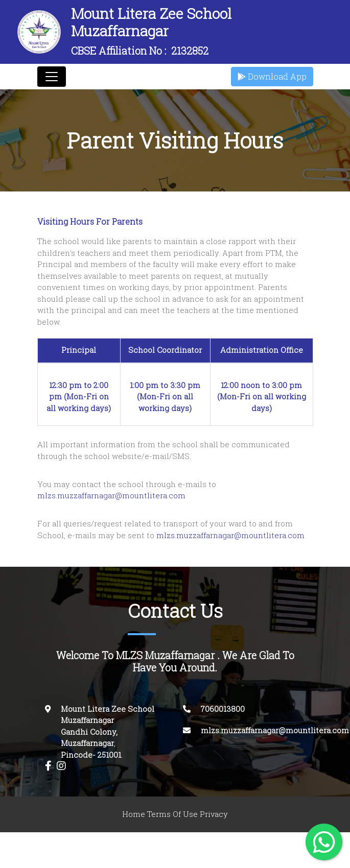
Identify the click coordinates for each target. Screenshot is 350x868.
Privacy (214, 814)
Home (134, 814)
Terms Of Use (172, 814)
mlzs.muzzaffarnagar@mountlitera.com (111, 496)
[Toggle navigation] (52, 77)
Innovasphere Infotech (250, 850)
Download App (272, 77)
